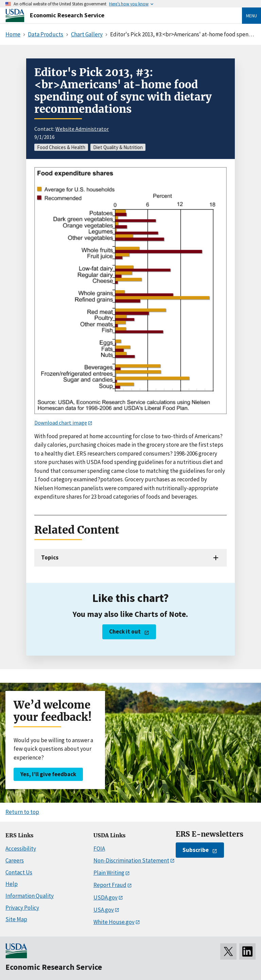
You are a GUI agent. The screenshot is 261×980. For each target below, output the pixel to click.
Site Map (16, 919)
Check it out (125, 631)
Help (12, 884)
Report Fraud (110, 885)
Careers (15, 860)
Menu (251, 16)
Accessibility (21, 849)
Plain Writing (109, 873)
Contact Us (19, 872)
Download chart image (61, 423)
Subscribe (196, 850)
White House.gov (114, 922)
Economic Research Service (67, 15)
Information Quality (30, 896)
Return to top (22, 812)
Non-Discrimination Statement (131, 860)
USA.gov (104, 910)
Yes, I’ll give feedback (48, 774)
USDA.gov (106, 897)
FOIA (99, 849)
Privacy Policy (22, 908)
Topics (50, 557)
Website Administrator (82, 129)
